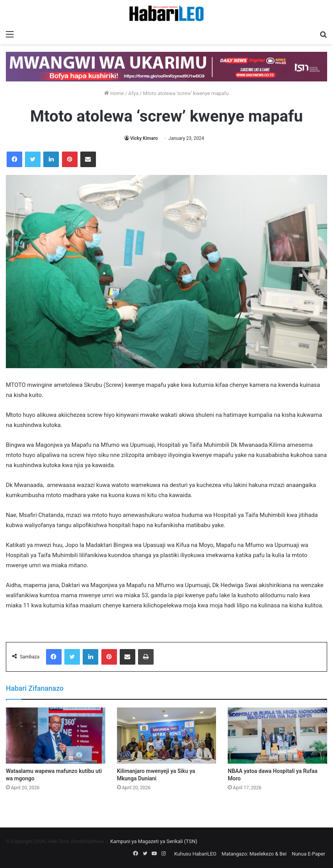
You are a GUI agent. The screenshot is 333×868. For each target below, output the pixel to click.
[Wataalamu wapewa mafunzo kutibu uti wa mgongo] (56, 736)
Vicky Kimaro (144, 138)
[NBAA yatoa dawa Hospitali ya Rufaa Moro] (277, 736)
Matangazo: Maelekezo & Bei (254, 854)
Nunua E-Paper (308, 854)
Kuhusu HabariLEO (195, 854)
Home (114, 93)
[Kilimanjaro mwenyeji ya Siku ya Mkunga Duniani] (167, 736)
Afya (133, 93)
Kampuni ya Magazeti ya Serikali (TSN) (154, 841)
